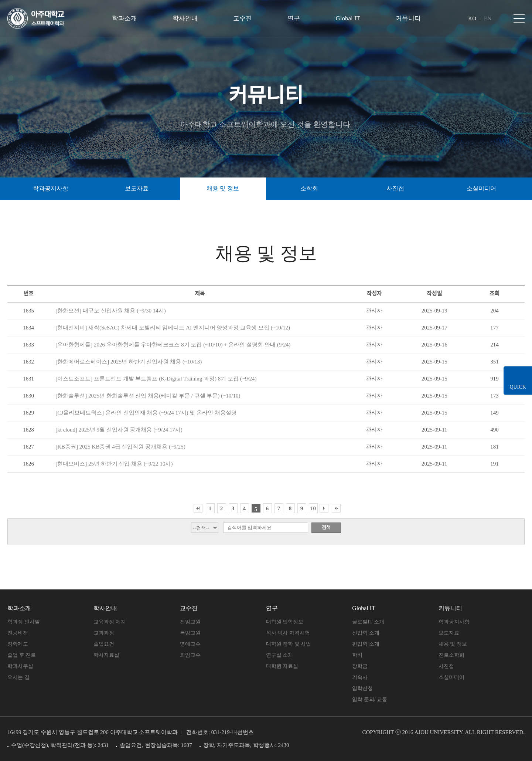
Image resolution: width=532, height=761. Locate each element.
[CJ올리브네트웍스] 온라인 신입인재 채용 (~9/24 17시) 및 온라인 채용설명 (146, 413)
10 (313, 508)
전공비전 (18, 633)
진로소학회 (451, 655)
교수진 (243, 18)
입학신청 (362, 688)
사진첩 (446, 666)
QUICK (517, 387)
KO (472, 18)
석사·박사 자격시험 (288, 633)
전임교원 (190, 622)
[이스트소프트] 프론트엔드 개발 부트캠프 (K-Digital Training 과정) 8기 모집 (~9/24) (156, 379)
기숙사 (360, 677)
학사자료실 (106, 655)
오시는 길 (18, 677)
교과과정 (104, 633)
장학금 (360, 666)
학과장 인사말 (24, 622)
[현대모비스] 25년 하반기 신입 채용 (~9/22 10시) (114, 464)
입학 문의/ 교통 (370, 699)
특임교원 (190, 633)
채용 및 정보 (453, 644)
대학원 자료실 (282, 666)
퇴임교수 (190, 655)
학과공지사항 (454, 622)
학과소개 (125, 18)
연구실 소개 (280, 655)
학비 (357, 655)
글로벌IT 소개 (368, 622)
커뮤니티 (408, 18)
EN (488, 18)
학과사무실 (20, 666)
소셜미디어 (481, 188)
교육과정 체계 (110, 622)
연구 (294, 18)
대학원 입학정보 (285, 622)
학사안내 (185, 18)
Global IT (348, 18)
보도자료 (449, 633)
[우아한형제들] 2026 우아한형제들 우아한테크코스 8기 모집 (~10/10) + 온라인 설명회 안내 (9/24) (173, 345)
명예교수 (190, 644)
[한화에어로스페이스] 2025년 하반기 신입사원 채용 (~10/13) (129, 362)
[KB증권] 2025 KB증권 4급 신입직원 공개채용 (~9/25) (120, 447)
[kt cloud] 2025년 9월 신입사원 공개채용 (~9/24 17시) (119, 430)
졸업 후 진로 (22, 655)
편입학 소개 (366, 644)
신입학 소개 (366, 633)
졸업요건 (104, 644)
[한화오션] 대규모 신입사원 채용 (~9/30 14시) (111, 311)
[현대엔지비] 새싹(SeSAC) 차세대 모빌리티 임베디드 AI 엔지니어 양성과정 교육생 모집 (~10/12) (173, 328)
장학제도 (18, 644)
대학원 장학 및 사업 (289, 644)
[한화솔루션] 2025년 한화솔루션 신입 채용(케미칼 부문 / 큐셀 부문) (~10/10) (148, 396)
